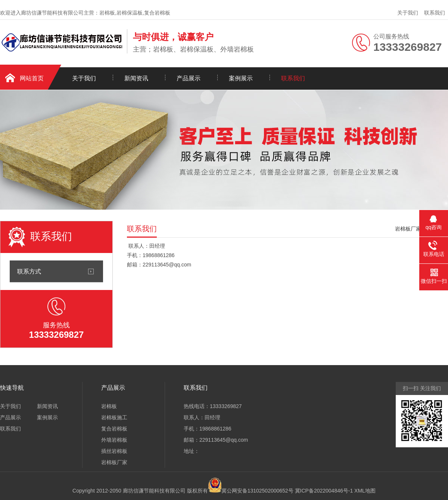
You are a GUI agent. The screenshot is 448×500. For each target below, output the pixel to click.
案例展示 (241, 78)
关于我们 (408, 13)
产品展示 (189, 78)
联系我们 (435, 13)
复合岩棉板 (114, 429)
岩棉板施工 (114, 417)
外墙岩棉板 (114, 440)
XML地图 (365, 491)
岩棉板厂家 (408, 229)
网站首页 (32, 78)
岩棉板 (109, 406)
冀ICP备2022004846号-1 (324, 491)
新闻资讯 (136, 78)
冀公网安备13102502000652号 (257, 491)
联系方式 (29, 271)
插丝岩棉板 (114, 451)
